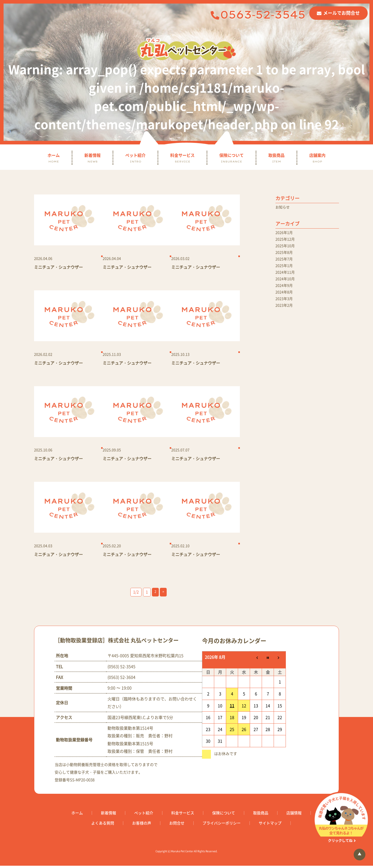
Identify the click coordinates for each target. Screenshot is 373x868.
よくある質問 (103, 825)
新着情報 (92, 158)
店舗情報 (294, 815)
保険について (231, 158)
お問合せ (177, 825)
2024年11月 (286, 278)
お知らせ (284, 207)
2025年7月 (285, 263)
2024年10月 (286, 285)
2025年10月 (286, 248)
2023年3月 (285, 307)
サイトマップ (270, 825)
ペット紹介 (135, 158)
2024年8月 (285, 300)
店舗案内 (317, 158)
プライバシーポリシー (222, 825)
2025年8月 (285, 256)
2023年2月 (285, 315)
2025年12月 (286, 241)
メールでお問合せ (341, 13)
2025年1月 (285, 271)
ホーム (54, 158)
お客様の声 (142, 825)
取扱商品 (276, 158)
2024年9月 (285, 293)
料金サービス (182, 158)
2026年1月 (285, 234)
